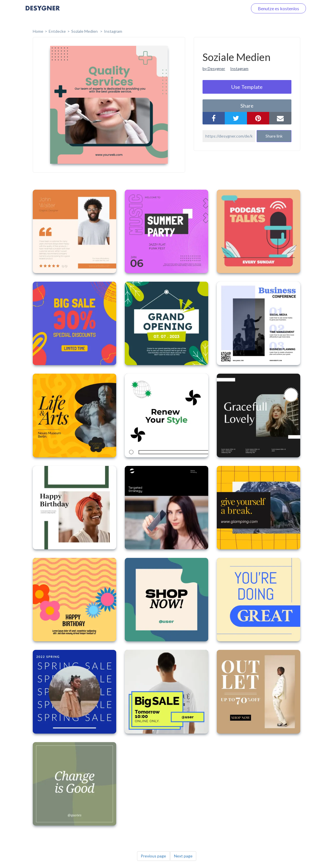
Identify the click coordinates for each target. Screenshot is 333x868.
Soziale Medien (85, 31)
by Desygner (214, 68)
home (38, 31)
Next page (183, 856)
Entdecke (57, 31)
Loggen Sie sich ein (223, 8)
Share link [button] (274, 136)
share (247, 106)
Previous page (153, 856)
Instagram (113, 31)
